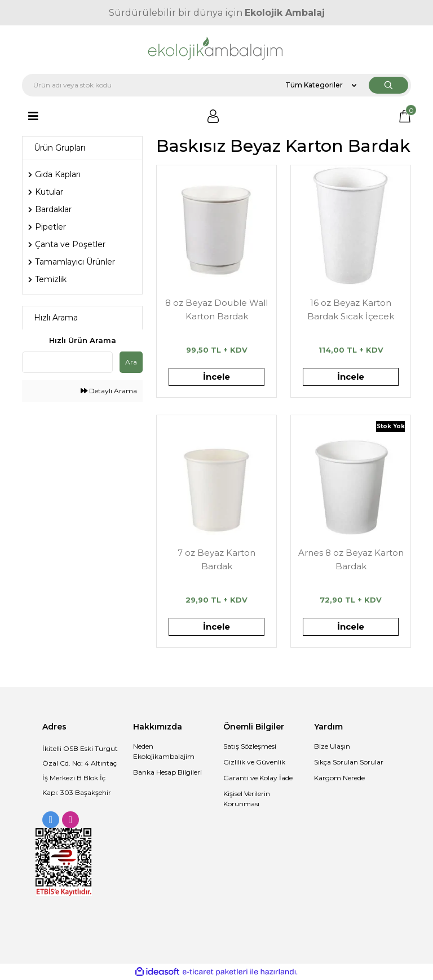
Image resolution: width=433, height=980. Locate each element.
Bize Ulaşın (332, 746)
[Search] (216, 85)
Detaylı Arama (109, 391)
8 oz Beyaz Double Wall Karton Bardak (216, 309)
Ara (131, 362)
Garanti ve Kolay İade (258, 778)
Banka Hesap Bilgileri (167, 772)
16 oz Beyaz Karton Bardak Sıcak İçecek (351, 309)
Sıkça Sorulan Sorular (349, 762)
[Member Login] (213, 116)
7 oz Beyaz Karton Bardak (216, 559)
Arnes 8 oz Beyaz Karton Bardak (351, 559)
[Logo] (217, 50)
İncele (216, 377)
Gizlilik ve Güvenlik (254, 762)
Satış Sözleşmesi (250, 746)
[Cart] (405, 116)
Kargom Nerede (339, 778)
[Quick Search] (67, 362)
